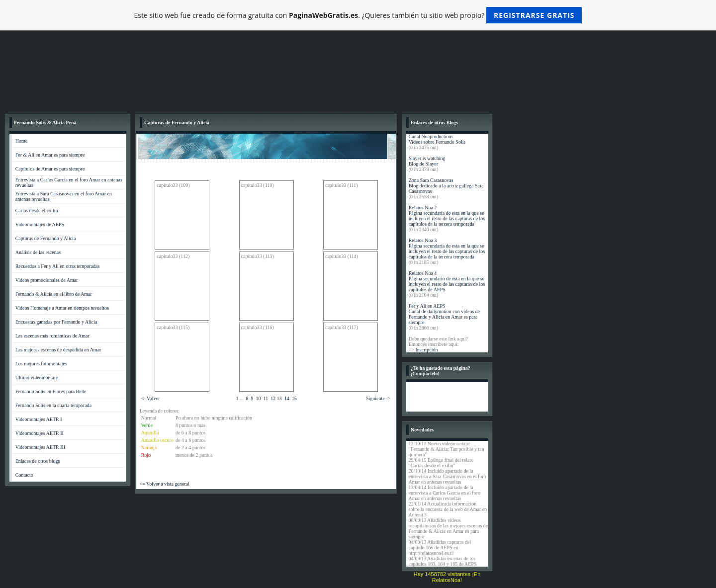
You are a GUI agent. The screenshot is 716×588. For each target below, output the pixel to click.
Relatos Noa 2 (423, 208)
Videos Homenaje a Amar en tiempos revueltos (62, 308)
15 (294, 398)
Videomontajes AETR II (40, 433)
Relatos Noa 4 (423, 273)
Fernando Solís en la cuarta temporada (54, 405)
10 (259, 398)
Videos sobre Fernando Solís (437, 142)
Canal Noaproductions (431, 136)
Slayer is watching (427, 158)
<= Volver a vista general (165, 484)
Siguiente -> (378, 398)
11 (266, 398)
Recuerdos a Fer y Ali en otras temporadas (58, 266)
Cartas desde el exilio (37, 210)
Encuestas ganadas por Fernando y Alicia (56, 322)
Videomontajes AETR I (39, 419)
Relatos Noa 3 (423, 240)
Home (21, 141)
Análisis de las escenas (38, 252)
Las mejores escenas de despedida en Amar (58, 350)
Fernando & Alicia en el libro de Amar (54, 294)
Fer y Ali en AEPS (427, 306)
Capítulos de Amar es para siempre (50, 169)
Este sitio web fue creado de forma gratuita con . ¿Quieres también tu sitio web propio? (358, 15)
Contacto (24, 475)
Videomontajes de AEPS (40, 224)
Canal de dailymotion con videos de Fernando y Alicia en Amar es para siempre (445, 317)
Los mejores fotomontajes (41, 364)
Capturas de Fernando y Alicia (46, 238)
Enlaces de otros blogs (38, 461)
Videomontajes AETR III (41, 447)
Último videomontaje (37, 378)
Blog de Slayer (423, 164)
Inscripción (426, 350)
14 (287, 398)
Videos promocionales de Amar (47, 280)
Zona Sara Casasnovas (431, 180)
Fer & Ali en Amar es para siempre (50, 155)
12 (273, 398)
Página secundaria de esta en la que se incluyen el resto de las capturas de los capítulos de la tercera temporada (447, 218)
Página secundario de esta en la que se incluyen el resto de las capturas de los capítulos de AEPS (447, 284)
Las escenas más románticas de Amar (52, 336)
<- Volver (151, 398)
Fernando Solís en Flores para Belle (51, 391)
